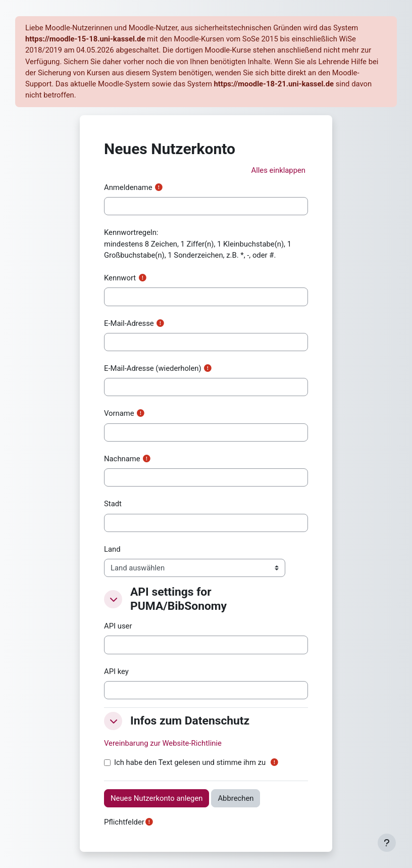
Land (112, 549)
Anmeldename (128, 187)
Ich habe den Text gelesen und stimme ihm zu (190, 762)
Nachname (122, 459)
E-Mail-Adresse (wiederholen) (153, 368)
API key (116, 671)
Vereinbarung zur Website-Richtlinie (163, 743)
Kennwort (120, 278)
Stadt (113, 504)
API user (118, 626)
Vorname (119, 413)
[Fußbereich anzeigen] (387, 843)
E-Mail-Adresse (129, 323)
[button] (278, 170)
